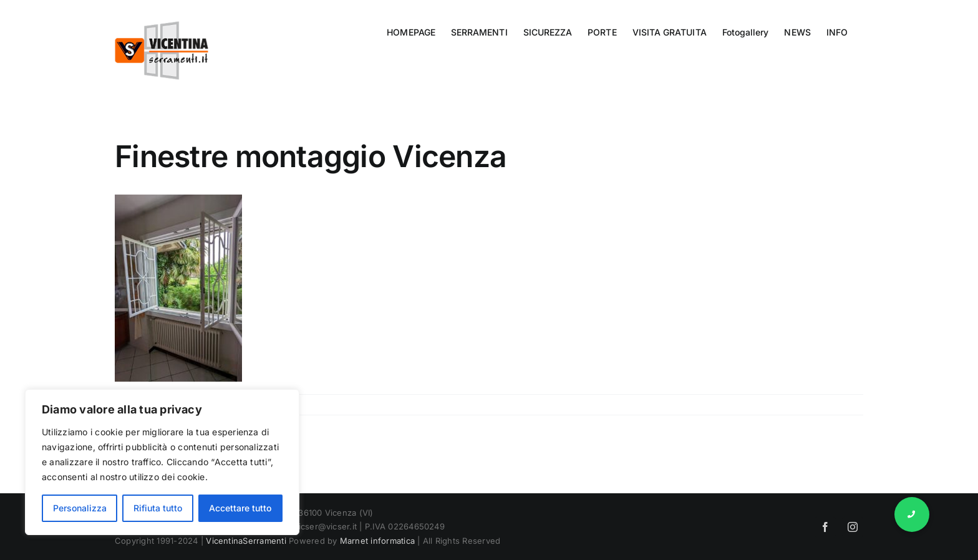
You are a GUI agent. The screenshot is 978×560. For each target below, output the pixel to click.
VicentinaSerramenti (246, 541)
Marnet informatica (377, 541)
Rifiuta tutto (158, 508)
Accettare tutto (240, 508)
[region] (162, 462)
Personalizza (80, 508)
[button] (912, 514)
